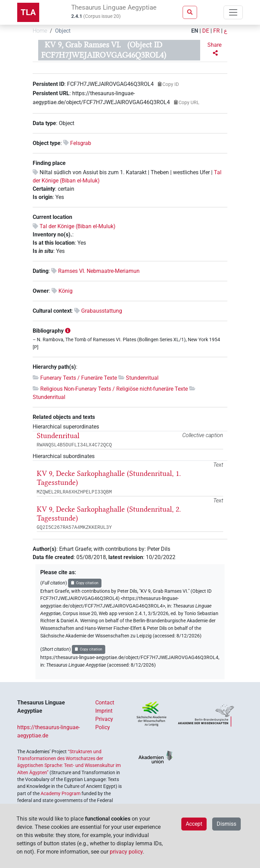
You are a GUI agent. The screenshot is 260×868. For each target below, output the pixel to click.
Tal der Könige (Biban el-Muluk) (78, 226)
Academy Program (61, 793)
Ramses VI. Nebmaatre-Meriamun (99, 271)
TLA (28, 12)
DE (206, 31)
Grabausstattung (102, 311)
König (66, 291)
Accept (194, 824)
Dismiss (226, 824)
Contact (105, 703)
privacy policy (126, 852)
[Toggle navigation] (233, 12)
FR (216, 31)
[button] (215, 49)
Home (40, 31)
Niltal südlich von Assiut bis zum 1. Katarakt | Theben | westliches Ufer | (127, 172)
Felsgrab (81, 143)
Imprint (104, 711)
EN (195, 31)
